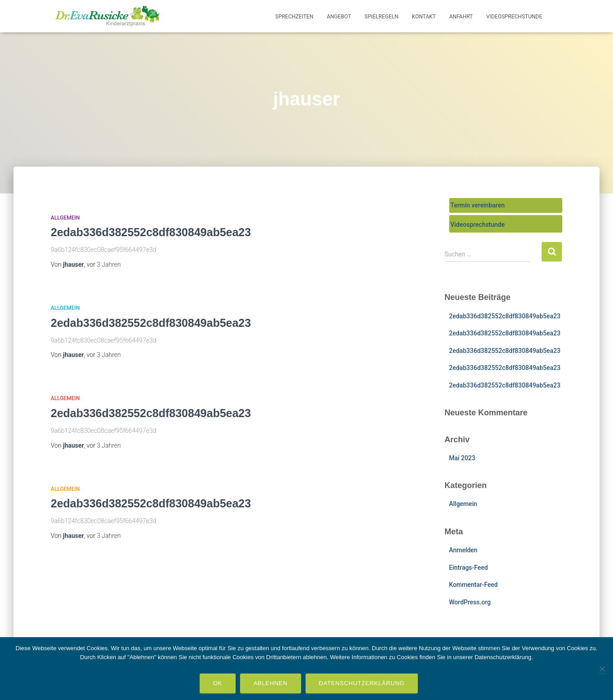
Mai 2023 (462, 458)
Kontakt (424, 17)
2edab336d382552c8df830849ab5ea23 (151, 232)
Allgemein (65, 218)
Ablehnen (271, 683)
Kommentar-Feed (474, 585)
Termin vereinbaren (478, 205)
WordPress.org (470, 602)
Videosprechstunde (514, 17)
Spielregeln (381, 17)
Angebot (339, 17)
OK (218, 683)
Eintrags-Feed (469, 568)
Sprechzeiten (294, 17)
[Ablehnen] (602, 669)
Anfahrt (461, 17)
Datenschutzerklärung (362, 683)
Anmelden (463, 550)
